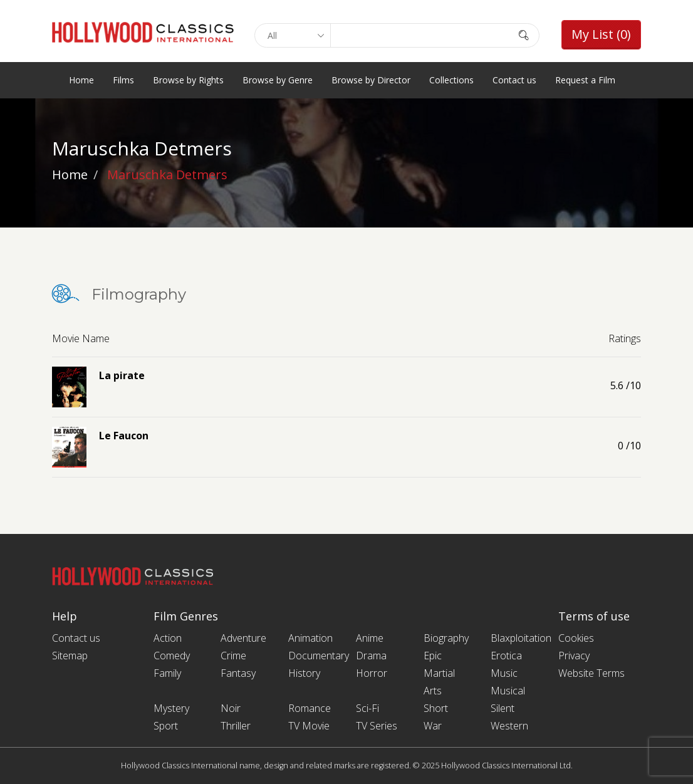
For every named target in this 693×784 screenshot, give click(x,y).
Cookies (576, 638)
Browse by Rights (188, 80)
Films (123, 80)
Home (81, 80)
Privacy (574, 656)
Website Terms (591, 673)
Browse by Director (371, 80)
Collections (451, 80)
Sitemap (70, 656)
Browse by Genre (278, 80)
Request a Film (585, 80)
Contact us (514, 80)
